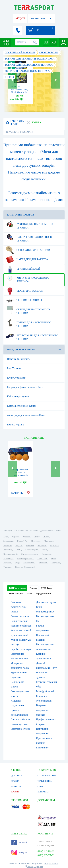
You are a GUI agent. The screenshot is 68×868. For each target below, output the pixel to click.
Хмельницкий (31, 550)
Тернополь (42, 558)
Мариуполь (49, 541)
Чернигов (42, 545)
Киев (6, 537)
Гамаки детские (19, 724)
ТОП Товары (16, 593)
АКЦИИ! (20, 18)
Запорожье (8, 541)
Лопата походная (20, 616)
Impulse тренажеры (21, 649)
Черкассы (54, 545)
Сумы (19, 550)
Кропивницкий (10, 554)
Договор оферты (34, 866)
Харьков (16, 537)
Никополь (43, 563)
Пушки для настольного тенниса (28, 323)
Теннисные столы (24, 300)
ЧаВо (29, 593)
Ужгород (7, 567)
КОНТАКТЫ (43, 792)
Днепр (37, 537)
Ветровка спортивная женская (42, 710)
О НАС (41, 786)
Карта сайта (52, 864)
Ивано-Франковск (25, 558)
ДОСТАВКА (17, 775)
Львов (46, 537)
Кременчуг (8, 558)
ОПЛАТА (15, 781)
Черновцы (46, 554)
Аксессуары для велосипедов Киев (26, 415)
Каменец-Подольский (25, 567)
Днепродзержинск (29, 554)
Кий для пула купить (18, 396)
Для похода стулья (46, 602)
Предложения (44, 593)
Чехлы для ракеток (24, 291)
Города (33, 588)
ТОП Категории (17, 588)
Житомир (8, 550)
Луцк (17, 563)
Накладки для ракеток (27, 260)
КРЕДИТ (15, 792)
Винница (8, 545)
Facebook (19, 842)
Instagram (19, 852)
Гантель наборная (20, 719)
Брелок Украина (16, 425)
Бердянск (56, 563)
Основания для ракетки (28, 250)
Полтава (30, 545)
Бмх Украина (14, 368)
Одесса (27, 537)
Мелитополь (29, 563)
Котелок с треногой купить (22, 406)
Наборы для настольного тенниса (29, 238)
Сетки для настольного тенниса (28, 310)
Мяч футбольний (45, 691)
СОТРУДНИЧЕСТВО (47, 775)
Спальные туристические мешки (19, 607)
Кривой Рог (22, 541)
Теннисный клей (23, 269)
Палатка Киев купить (18, 359)
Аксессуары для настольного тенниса (32, 336)
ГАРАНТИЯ (17, 786)
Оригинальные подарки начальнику (44, 743)
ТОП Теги (46, 588)
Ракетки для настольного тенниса (29, 225)
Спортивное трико (21, 729)
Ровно (44, 550)
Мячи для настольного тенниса (28, 278)
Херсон (19, 545)
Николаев (36, 541)
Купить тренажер (16, 378)
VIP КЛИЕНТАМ (45, 781)
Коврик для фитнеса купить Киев (25, 387)
